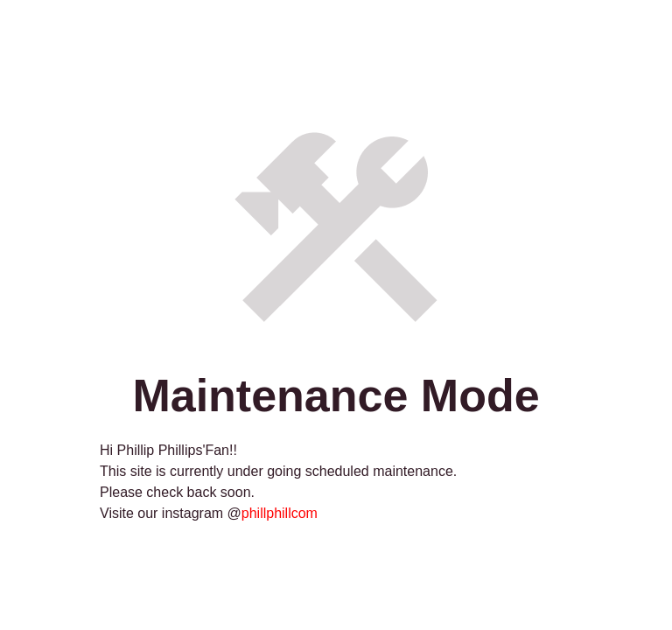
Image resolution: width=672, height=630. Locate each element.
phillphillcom (280, 513)
